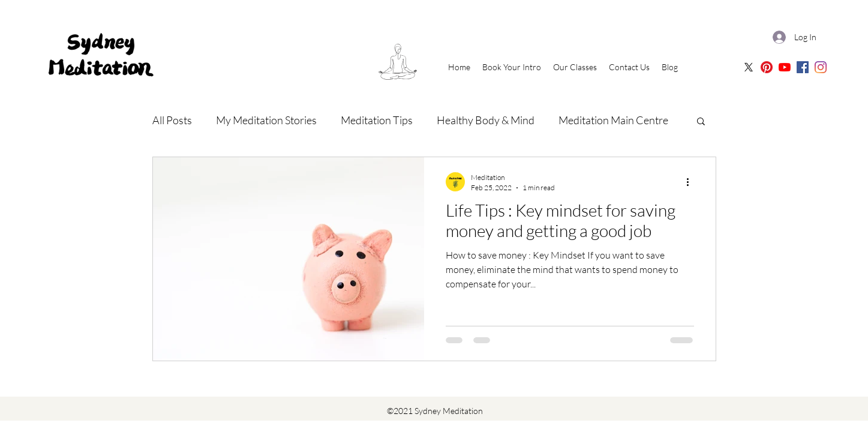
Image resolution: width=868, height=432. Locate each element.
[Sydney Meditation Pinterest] (767, 67)
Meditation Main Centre (613, 120)
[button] (701, 122)
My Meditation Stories (266, 120)
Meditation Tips (377, 120)
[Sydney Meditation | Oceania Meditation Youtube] (785, 67)
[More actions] (692, 182)
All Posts (172, 120)
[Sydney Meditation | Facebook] (803, 67)
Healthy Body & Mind (486, 120)
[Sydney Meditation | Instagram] (821, 67)
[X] (749, 67)
